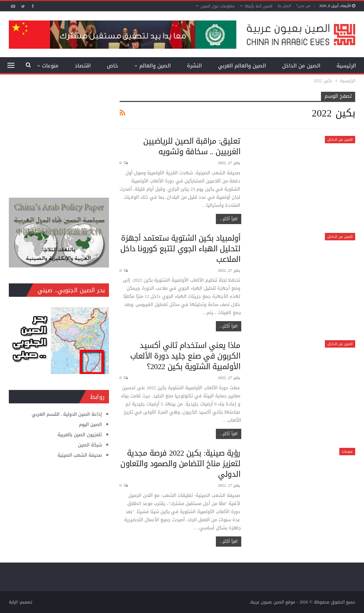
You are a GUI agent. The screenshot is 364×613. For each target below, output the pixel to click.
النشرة (194, 66)
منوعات (347, 452)
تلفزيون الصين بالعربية (80, 435)
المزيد (52, 66)
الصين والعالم (155, 66)
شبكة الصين (90, 445)
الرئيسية (346, 66)
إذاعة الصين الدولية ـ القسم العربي (67, 414)
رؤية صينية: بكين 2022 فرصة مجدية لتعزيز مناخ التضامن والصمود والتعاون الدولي (180, 464)
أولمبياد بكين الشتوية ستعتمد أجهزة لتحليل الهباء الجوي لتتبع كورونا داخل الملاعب (180, 249)
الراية (13, 602)
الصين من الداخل (301, 66)
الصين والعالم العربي (242, 66)
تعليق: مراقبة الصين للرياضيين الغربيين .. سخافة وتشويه (192, 146)
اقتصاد (83, 66)
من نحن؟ (303, 6)
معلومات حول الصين (218, 6)
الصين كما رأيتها (259, 6)
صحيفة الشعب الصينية (80, 455)
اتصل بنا (284, 6)
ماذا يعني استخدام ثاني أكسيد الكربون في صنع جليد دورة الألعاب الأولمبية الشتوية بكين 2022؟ (185, 356)
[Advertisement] (59, 136)
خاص (113, 66)
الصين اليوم (90, 424)
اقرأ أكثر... (229, 219)
